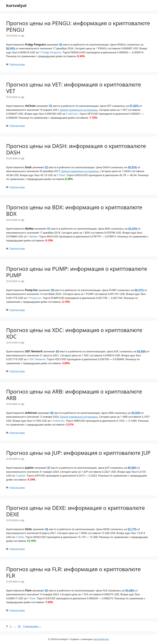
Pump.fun (35, 298)
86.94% (11, 48)
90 (53, 290)
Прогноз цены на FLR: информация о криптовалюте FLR (73, 572)
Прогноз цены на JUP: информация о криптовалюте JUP (78, 453)
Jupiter (21, 476)
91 (49, 229)
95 (51, 106)
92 (46, 167)
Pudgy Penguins (51, 52)
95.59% (136, 413)
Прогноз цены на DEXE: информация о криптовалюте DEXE (76, 511)
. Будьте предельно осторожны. (78, 110)
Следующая (32, 626)
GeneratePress (101, 639)
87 (49, 468)
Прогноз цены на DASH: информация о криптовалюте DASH (76, 149)
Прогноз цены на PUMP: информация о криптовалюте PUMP (77, 272)
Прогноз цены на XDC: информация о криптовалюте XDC (74, 333)
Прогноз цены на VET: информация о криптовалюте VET (74, 88)
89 (57, 351)
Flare (32, 598)
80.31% (139, 290)
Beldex (34, 236)
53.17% (132, 529)
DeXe (21, 537)
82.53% (133, 229)
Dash (62, 175)
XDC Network (38, 359)
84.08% (142, 351)
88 (52, 413)
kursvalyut (16, 5)
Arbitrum (59, 421)
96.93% (132, 167)
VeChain (73, 114)
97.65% (134, 106)
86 (47, 529)
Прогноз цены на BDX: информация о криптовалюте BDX (74, 210)
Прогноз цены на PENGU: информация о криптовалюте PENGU (78, 26)
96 (61, 44)
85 (46, 590)
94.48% (130, 590)
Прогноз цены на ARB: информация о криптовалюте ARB (74, 395)
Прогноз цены (17, 64)
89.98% (132, 468)
